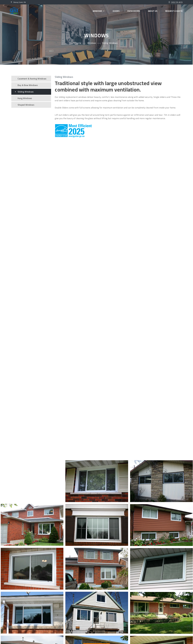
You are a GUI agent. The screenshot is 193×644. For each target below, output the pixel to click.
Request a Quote (174, 11)
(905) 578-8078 (177, 2)
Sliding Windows (26, 92)
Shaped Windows (26, 105)
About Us (153, 11)
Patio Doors (134, 11)
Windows (99, 11)
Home (78, 43)
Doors (116, 11)
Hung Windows (25, 98)
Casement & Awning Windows (32, 79)
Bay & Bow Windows (28, 85)
